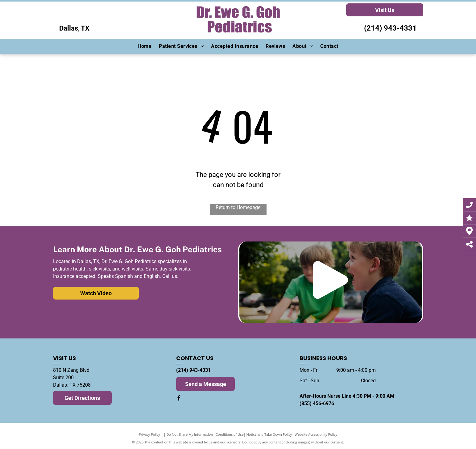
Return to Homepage (238, 207)
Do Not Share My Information (190, 434)
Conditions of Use (230, 434)
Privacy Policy (149, 434)
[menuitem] (145, 46)
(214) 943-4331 (390, 28)
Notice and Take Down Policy (269, 434)
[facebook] (179, 399)
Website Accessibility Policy (316, 434)
